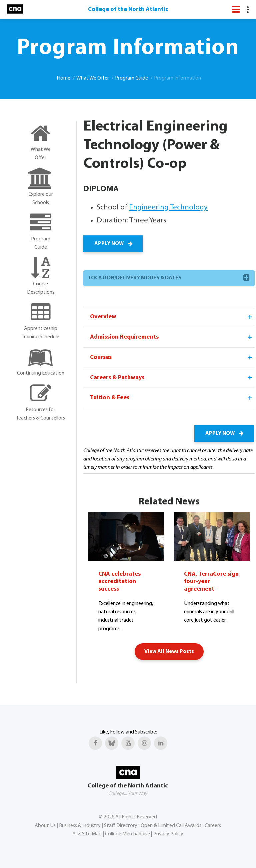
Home (63, 78)
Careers (213, 825)
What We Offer (93, 78)
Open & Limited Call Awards (171, 825)
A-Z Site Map (87, 834)
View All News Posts (169, 651)
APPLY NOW (113, 244)
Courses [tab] (171, 358)
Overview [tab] (171, 317)
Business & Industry (80, 825)
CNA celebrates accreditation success (119, 582)
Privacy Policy (168, 834)
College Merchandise (127, 834)
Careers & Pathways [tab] (171, 378)
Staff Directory (121, 825)
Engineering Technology (168, 208)
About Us (45, 825)
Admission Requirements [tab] (171, 337)
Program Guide (131, 78)
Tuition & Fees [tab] (171, 398)
